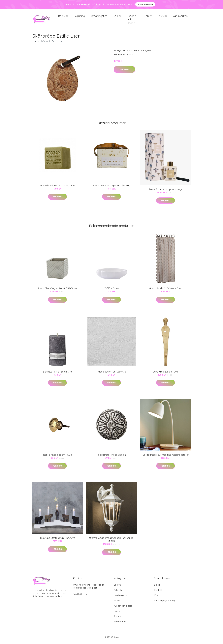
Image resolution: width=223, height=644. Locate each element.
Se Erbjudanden (145, 4)
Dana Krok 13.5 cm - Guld (166, 374)
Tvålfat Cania (112, 290)
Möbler (148, 17)
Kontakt (158, 592)
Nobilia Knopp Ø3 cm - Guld (58, 457)
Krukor (117, 17)
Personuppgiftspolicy (165, 603)
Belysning (79, 17)
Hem (35, 43)
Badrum (63, 17)
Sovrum (162, 17)
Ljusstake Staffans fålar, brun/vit (58, 540)
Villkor (157, 597)
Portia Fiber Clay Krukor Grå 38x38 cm (58, 290)
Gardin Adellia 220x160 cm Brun (166, 290)
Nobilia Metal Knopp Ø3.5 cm (111, 457)
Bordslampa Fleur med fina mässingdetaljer (166, 457)
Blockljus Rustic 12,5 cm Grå (57, 374)
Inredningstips (99, 17)
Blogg (157, 587)
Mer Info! (124, 71)
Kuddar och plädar (131, 20)
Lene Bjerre (145, 52)
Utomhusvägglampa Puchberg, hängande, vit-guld (111, 541)
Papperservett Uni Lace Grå (111, 374)
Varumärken (180, 17)
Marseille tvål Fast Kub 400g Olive (57, 188)
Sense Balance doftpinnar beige (166, 191)
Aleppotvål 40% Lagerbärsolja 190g (112, 188)
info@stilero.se (81, 596)
